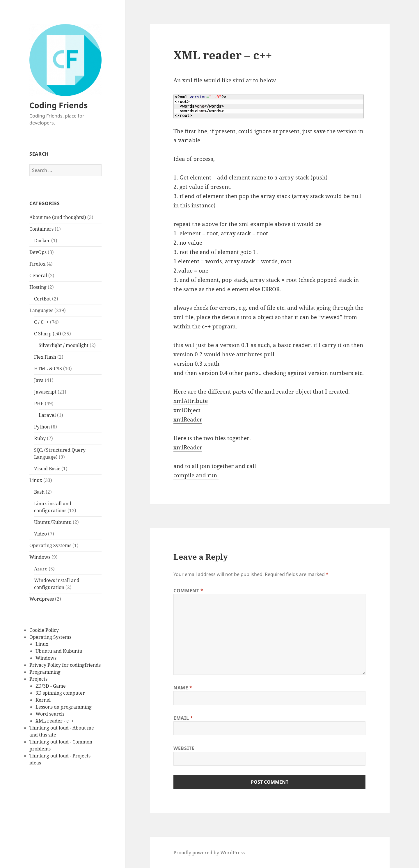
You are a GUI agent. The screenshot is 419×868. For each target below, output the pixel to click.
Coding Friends (58, 105)
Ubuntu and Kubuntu (59, 651)
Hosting (38, 287)
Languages (41, 310)
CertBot (42, 299)
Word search (50, 714)
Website (184, 748)
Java (39, 380)
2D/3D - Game (51, 686)
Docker (42, 241)
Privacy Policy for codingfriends (65, 665)
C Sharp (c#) (48, 334)
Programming (45, 672)
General (38, 275)
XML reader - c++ (55, 721)
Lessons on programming (64, 707)
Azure (41, 569)
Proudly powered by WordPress (209, 853)
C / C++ (41, 322)
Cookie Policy (44, 630)
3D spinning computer (60, 693)
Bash (39, 492)
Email (183, 718)
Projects (38, 679)
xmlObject (187, 410)
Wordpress (42, 599)
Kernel (43, 700)
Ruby (40, 438)
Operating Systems (50, 545)
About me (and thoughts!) (58, 217)
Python (42, 427)
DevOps (38, 252)
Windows (40, 557)
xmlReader (188, 419)
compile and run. (196, 475)
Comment (188, 590)
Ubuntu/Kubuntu (53, 522)
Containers (41, 229)
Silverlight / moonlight (64, 345)
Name (183, 688)
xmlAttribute (191, 401)
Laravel (47, 415)
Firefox (37, 264)
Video (40, 534)
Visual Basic (47, 469)
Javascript (45, 392)
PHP (39, 403)
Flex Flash (45, 357)
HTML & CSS (48, 369)
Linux (36, 480)
